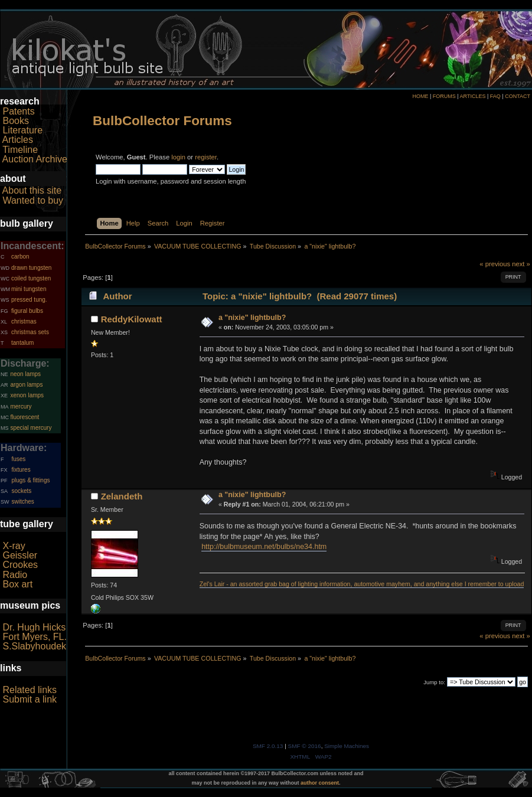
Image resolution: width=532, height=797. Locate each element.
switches (22, 502)
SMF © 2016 (305, 746)
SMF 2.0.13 (268, 746)
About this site (32, 190)
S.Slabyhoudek (34, 646)
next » (521, 264)
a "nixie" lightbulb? (252, 318)
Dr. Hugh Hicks (34, 627)
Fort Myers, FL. (34, 637)
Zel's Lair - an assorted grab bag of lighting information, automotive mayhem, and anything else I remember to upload (362, 584)
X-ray (14, 546)
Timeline (20, 150)
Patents (18, 111)
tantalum (22, 343)
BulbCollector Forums (162, 121)
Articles (18, 140)
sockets (21, 491)
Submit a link (30, 699)
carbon (20, 257)
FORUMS (444, 96)
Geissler (20, 555)
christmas (24, 321)
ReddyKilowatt (132, 319)
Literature (22, 130)
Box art (17, 584)
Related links (30, 690)
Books (15, 121)
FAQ (495, 96)
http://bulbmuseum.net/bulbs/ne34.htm (264, 547)
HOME (420, 96)
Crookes (20, 565)
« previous (495, 264)
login (178, 157)
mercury (21, 406)
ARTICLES (473, 96)
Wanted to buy (33, 200)
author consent (320, 783)
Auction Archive (35, 159)
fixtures (21, 470)
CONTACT (518, 96)
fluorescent (25, 417)
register (206, 157)
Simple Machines (347, 746)
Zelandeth (122, 496)
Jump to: (434, 682)
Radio (15, 575)
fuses (18, 459)
